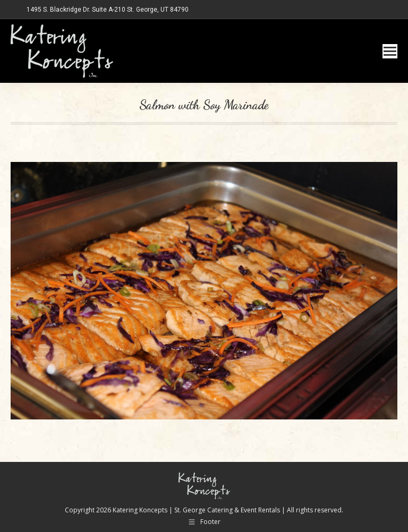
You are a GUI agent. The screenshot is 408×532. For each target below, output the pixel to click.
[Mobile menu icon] (390, 51)
